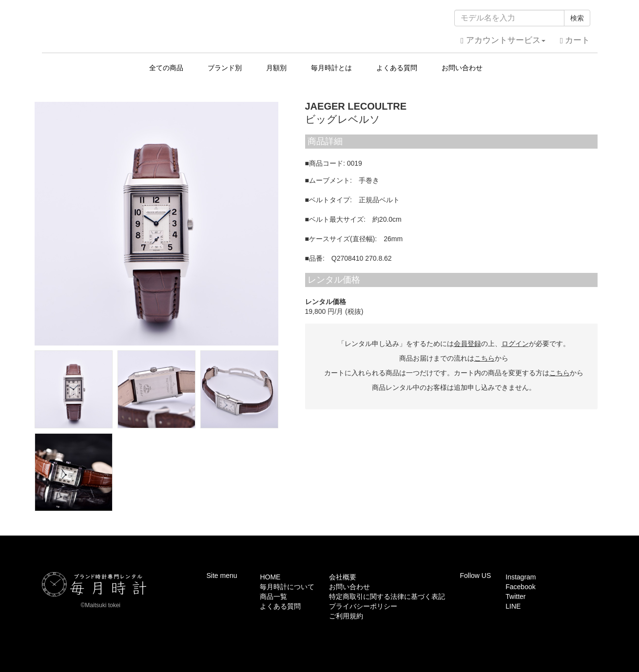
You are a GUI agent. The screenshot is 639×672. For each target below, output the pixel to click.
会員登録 (467, 344)
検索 (577, 18)
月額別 (276, 68)
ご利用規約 (346, 616)
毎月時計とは (331, 68)
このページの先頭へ (567, 528)
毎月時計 (319, 24)
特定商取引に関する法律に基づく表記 (387, 596)
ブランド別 (225, 68)
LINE (513, 606)
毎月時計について (287, 587)
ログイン (515, 344)
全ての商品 (166, 68)
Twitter (515, 596)
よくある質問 (397, 68)
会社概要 (343, 577)
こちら (484, 358)
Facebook (520, 587)
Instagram (521, 577)
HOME (270, 577)
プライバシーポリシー (363, 606)
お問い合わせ (462, 68)
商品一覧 (273, 596)
